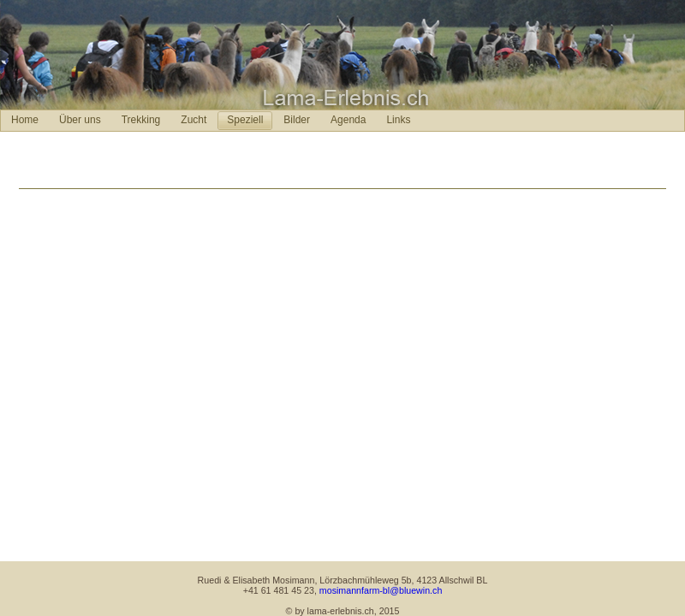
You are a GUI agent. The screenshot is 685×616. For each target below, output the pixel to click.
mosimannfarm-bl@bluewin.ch (381, 590)
